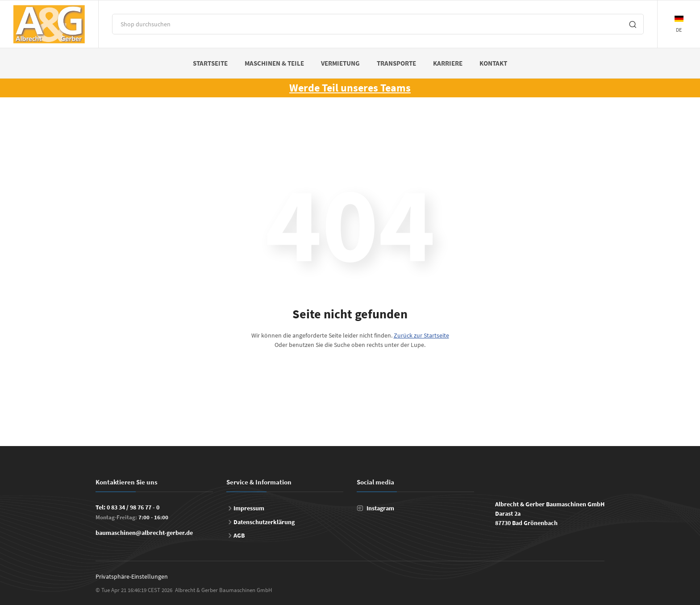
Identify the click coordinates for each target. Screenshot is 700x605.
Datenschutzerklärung (264, 522)
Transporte (396, 63)
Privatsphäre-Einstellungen (132, 576)
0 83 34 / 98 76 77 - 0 (133, 507)
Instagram (380, 508)
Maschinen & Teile (274, 63)
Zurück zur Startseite (421, 335)
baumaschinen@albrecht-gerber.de (144, 533)
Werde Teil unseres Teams (350, 88)
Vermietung (340, 63)
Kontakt (493, 63)
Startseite (210, 63)
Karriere (448, 63)
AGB (239, 535)
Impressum (249, 508)
